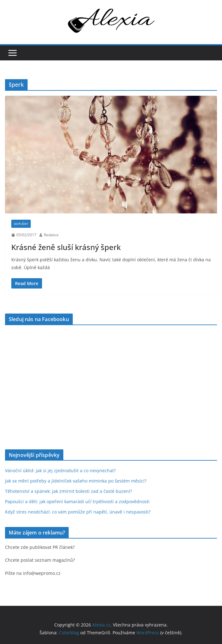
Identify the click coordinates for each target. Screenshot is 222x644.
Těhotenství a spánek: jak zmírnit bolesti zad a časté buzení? (69, 491)
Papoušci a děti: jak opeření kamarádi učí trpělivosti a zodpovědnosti (77, 501)
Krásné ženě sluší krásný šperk (66, 247)
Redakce (51, 235)
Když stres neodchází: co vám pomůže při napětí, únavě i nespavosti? (78, 512)
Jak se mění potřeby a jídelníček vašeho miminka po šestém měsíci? (76, 481)
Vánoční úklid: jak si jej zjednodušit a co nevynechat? (60, 470)
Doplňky (21, 224)
